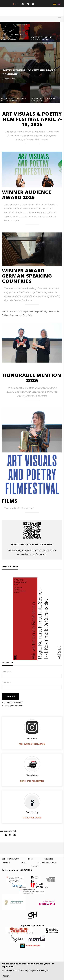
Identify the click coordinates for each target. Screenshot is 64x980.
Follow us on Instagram (32, 744)
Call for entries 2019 (11, 859)
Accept (6, 976)
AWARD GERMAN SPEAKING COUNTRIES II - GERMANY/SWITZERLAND (12, 37)
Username (7, 671)
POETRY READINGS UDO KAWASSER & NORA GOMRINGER (29, 72)
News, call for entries (32, 781)
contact (35, 866)
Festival (7, 862)
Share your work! (32, 818)
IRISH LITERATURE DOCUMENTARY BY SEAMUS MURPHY (14, 99)
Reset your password (14, 706)
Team (23, 862)
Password (6, 682)
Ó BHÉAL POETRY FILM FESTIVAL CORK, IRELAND (43, 99)
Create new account (13, 703)
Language (5, 831)
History (30, 859)
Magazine (49, 859)
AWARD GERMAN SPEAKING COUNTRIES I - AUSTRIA (42, 38)
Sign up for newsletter (47, 862)
